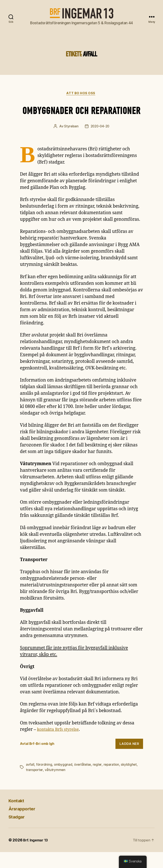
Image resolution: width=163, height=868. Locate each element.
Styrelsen (71, 143)
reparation (113, 781)
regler (99, 781)
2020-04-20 (100, 143)
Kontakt (18, 816)
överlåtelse (84, 781)
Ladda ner (129, 760)
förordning (44, 781)
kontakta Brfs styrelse (60, 746)
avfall (30, 781)
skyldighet (131, 781)
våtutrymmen (56, 786)
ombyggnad (64, 781)
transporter (35, 786)
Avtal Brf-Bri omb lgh (39, 760)
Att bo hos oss (82, 94)
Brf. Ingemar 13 (37, 856)
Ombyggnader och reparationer (82, 118)
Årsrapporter (24, 825)
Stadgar (18, 833)
